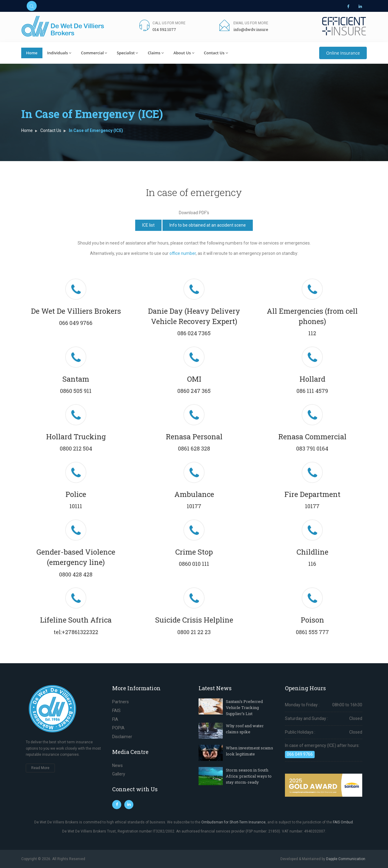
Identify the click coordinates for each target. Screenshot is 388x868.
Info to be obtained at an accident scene (208, 225)
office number (183, 253)
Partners (120, 702)
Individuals (59, 53)
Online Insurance (343, 53)
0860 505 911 (76, 391)
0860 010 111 (194, 564)
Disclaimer (122, 737)
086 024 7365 (194, 333)
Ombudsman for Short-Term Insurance (233, 822)
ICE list (148, 225)
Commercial (94, 53)
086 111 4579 (312, 391)
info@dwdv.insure (251, 29)
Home (32, 53)
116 (312, 564)
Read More (40, 768)
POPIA (118, 728)
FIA (115, 719)
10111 (76, 506)
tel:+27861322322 (76, 632)
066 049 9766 (76, 323)
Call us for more (169, 23)
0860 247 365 (194, 391)
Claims (156, 53)
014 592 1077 (164, 29)
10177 (194, 506)
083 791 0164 (312, 448)
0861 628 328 (194, 448)
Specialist (127, 53)
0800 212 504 (76, 448)
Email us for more (251, 23)
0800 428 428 (76, 574)
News (117, 765)
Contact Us (216, 53)
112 (312, 333)
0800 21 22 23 (194, 632)
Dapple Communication (346, 859)
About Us (184, 53)
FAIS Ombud (343, 822)
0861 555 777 (312, 632)
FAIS (116, 711)
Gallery (119, 774)
